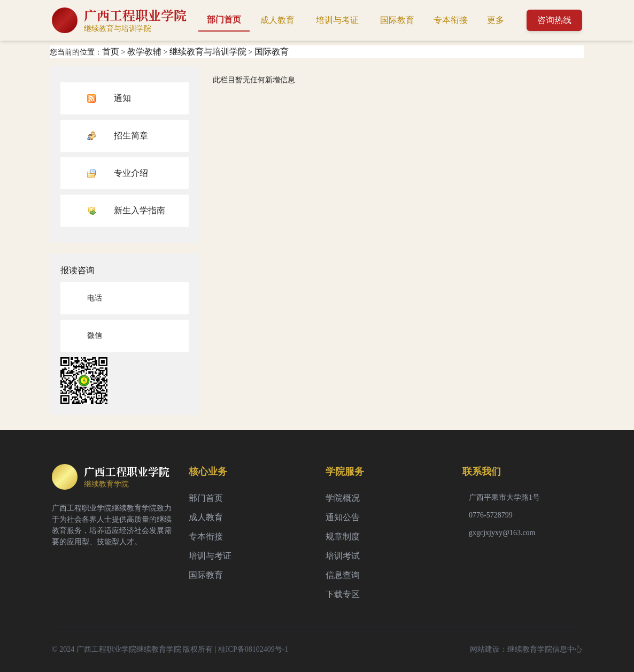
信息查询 (343, 575)
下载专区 (343, 594)
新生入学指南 (140, 210)
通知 (122, 98)
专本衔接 (451, 20)
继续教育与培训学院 (208, 52)
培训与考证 (337, 20)
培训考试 (343, 556)
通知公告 (343, 517)
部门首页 (224, 20)
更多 (496, 20)
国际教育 (397, 20)
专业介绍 (131, 173)
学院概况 (343, 498)
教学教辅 (144, 52)
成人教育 (277, 20)
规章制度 (343, 536)
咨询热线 (554, 20)
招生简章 (131, 136)
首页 (111, 52)
